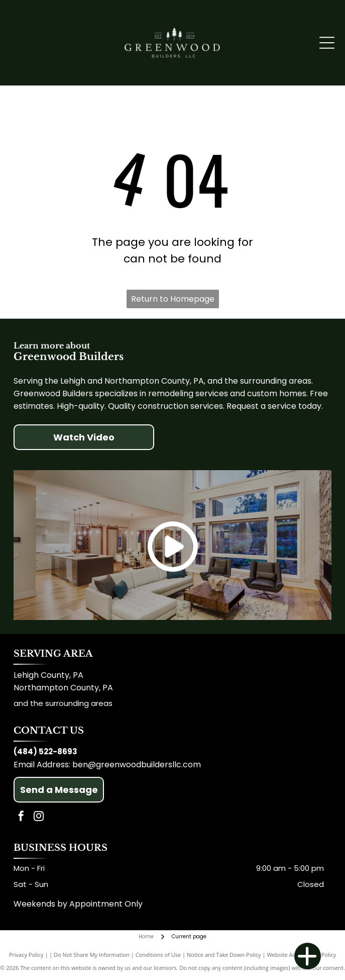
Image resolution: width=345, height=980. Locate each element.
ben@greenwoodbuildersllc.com (137, 765)
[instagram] (39, 817)
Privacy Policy (26, 955)
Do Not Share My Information (92, 955)
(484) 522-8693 (45, 751)
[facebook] (21, 817)
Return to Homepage (173, 299)
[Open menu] (327, 43)
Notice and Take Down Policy (224, 955)
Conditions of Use (158, 955)
